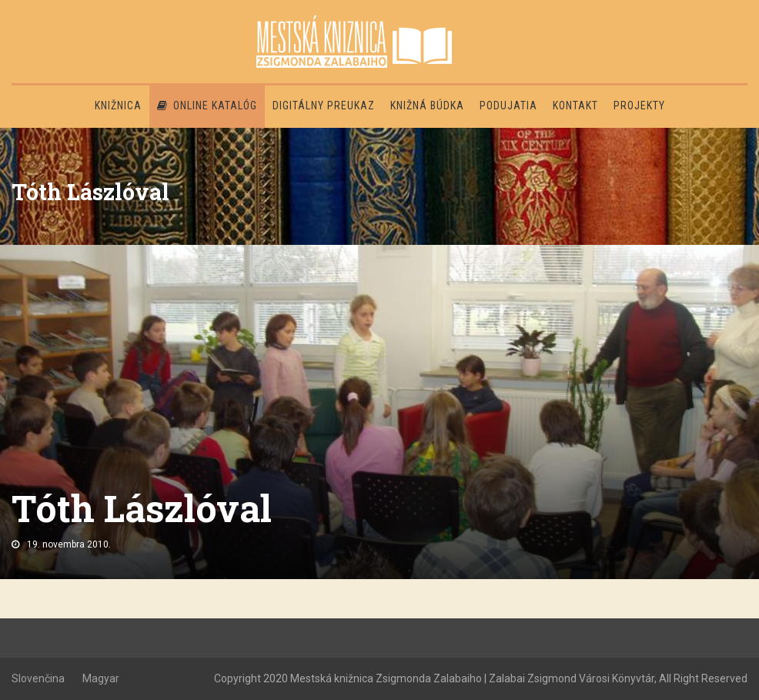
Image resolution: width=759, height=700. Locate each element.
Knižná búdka (427, 106)
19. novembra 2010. (69, 544)
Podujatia (508, 106)
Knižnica (118, 106)
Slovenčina (38, 678)
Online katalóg (207, 106)
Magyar (101, 678)
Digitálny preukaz (324, 106)
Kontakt (575, 106)
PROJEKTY (639, 106)
